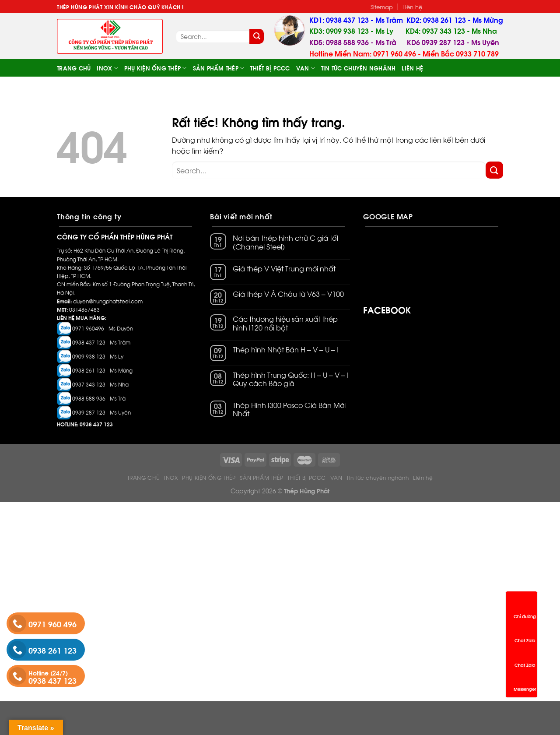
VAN (306, 68)
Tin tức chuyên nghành (358, 68)
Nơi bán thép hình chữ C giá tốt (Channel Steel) (286, 242)
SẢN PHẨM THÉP (219, 68)
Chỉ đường (525, 608)
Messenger (525, 681)
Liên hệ (412, 7)
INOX (107, 68)
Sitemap (382, 7)
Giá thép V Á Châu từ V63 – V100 (288, 294)
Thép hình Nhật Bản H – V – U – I (286, 350)
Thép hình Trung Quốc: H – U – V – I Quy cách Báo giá (291, 379)
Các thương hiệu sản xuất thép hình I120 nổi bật (285, 323)
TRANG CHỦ (74, 68)
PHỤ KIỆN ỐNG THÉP (156, 68)
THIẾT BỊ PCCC (270, 68)
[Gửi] (257, 36)
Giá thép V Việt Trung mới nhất (284, 269)
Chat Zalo (525, 632)
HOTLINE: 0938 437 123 (85, 424)
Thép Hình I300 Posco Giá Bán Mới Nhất (289, 409)
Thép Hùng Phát (307, 490)
